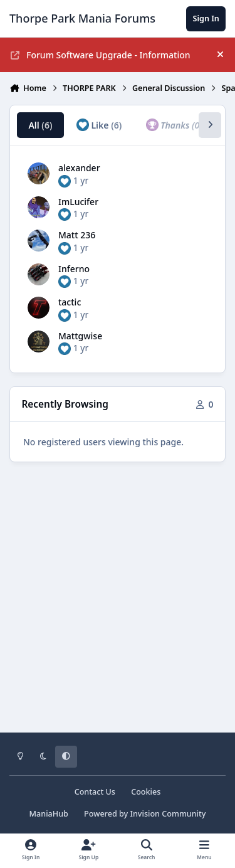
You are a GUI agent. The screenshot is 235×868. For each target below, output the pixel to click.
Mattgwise (80, 336)
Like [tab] (99, 125)
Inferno (74, 269)
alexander (79, 168)
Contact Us (95, 792)
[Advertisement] (118, 606)
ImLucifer (78, 202)
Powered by (145, 814)
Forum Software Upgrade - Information (101, 55)
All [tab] (40, 125)
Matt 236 (77, 235)
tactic (70, 302)
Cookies (146, 792)
